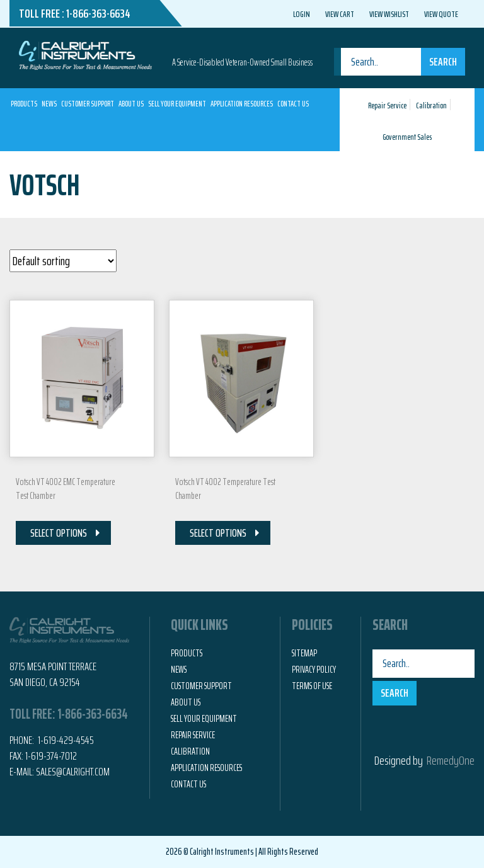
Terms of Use (312, 686)
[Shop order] (63, 261)
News (49, 104)
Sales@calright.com (73, 772)
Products (24, 104)
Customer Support (88, 104)
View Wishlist (389, 14)
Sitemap (304, 653)
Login (302, 14)
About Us (131, 104)
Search (443, 62)
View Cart (340, 14)
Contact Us (293, 104)
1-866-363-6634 (98, 13)
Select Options (59, 533)
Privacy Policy (314, 670)
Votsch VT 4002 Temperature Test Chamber (225, 489)
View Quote (441, 14)
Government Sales (407, 137)
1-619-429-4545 (65, 740)
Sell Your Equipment (177, 104)
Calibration (431, 106)
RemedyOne (451, 760)
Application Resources (242, 104)
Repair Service (387, 106)
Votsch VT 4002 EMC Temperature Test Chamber (66, 489)
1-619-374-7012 (51, 756)
